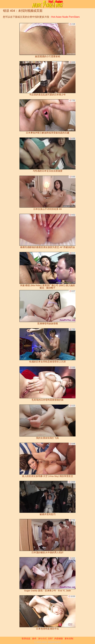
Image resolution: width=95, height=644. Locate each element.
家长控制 (69, 639)
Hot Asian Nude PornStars (65, 17)
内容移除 (59, 639)
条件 (34, 639)
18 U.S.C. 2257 (45, 639)
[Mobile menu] (3, 4)
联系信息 (26, 639)
